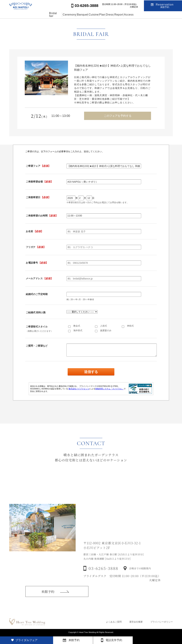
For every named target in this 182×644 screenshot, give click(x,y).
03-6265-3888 (103, 573)
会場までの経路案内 (140, 573)
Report (138, 15)
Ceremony (49, 15)
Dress (121, 15)
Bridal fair (28, 15)
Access (156, 15)
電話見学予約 (114, 640)
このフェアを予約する (118, 116)
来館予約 (48, 595)
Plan (105, 15)
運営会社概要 (136, 622)
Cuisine (89, 15)
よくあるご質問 (114, 622)
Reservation (165, 5)
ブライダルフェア (26, 640)
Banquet (70, 15)
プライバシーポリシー (162, 622)
